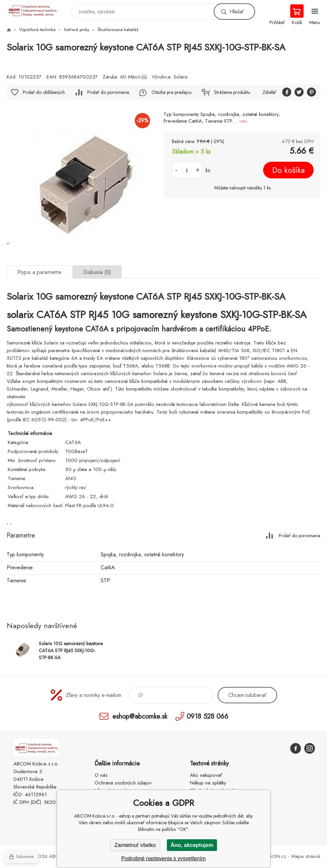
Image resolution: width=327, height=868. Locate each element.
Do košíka (288, 170)
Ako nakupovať (206, 775)
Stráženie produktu (232, 92)
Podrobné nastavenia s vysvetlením (164, 858)
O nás (101, 775)
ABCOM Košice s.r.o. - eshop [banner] (36, 10)
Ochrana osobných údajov (123, 783)
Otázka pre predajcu (172, 92)
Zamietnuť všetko (135, 845)
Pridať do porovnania (108, 92)
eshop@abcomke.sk (140, 716)
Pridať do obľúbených (44, 92)
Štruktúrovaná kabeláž (118, 30)
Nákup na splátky (208, 783)
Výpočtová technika (37, 30)
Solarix (181, 77)
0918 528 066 (207, 716)
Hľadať (236, 12)
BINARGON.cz (270, 856)
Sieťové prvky (77, 30)
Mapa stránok (306, 856)
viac (243, 121)
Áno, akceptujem (192, 845)
